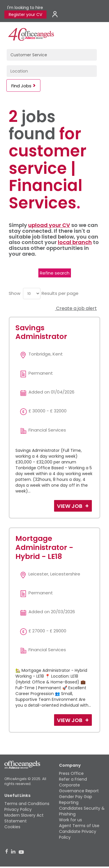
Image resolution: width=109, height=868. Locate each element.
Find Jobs (21, 86)
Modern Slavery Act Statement (24, 818)
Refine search (55, 273)
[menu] (32, 294)
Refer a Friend (73, 779)
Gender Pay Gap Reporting (76, 800)
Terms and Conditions (27, 804)
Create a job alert (76, 308)
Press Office (71, 773)
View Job (70, 506)
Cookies (12, 827)
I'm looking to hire (25, 8)
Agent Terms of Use (79, 826)
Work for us (70, 820)
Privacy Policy (18, 809)
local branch (75, 242)
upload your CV (49, 225)
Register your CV (25, 15)
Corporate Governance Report (79, 788)
